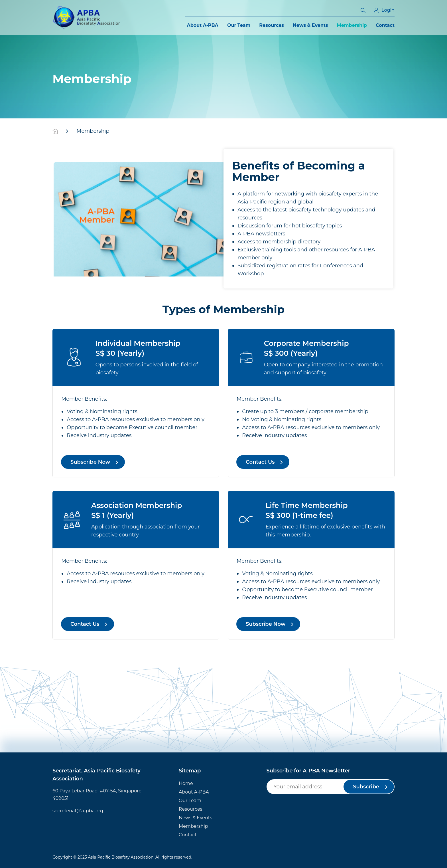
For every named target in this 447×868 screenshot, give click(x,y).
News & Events (310, 25)
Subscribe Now (90, 462)
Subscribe (366, 787)
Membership (352, 25)
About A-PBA (203, 25)
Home (186, 783)
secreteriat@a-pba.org (78, 811)
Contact (385, 25)
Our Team (239, 25)
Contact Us (260, 462)
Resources (272, 25)
